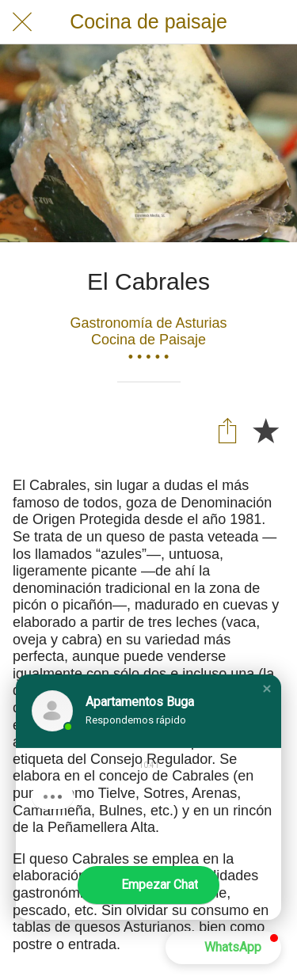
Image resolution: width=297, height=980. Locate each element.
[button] (267, 689)
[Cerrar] (22, 22)
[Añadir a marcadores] (265, 430)
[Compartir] (227, 430)
